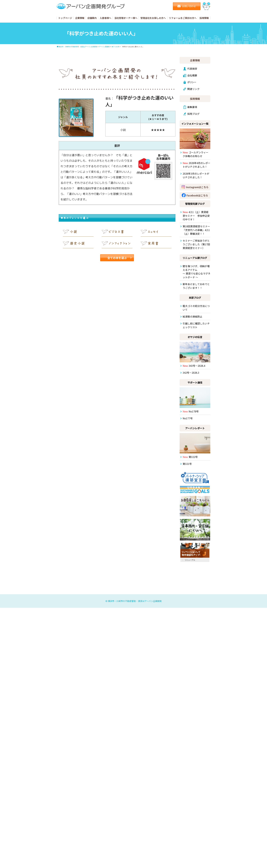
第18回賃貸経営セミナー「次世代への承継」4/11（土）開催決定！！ (196, 230)
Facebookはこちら (197, 195)
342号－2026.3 (191, 373)
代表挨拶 (192, 69)
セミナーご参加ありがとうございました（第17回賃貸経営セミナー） (196, 244)
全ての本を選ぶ (117, 258)
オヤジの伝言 (195, 337)
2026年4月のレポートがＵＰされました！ (196, 165)
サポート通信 (195, 382)
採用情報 (204, 18)
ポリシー (192, 82)
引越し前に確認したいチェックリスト (196, 325)
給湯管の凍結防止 (192, 316)
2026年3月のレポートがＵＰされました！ (196, 175)
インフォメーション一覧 (195, 124)
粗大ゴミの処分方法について (196, 308)
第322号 (190, 457)
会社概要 (192, 75)
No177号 (188, 418)
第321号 (187, 464)
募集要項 (192, 107)
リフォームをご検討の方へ (183, 18)
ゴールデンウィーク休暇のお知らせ (195, 154)
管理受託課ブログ (195, 204)
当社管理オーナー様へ (126, 18)
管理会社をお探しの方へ (153, 18)
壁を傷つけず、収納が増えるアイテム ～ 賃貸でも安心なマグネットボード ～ (196, 272)
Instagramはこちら (197, 187)
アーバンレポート (195, 428)
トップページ (65, 18)
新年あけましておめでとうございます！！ (196, 286)
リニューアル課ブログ (195, 258)
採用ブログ (193, 114)
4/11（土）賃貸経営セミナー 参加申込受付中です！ (196, 216)
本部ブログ (195, 298)
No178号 (191, 411)
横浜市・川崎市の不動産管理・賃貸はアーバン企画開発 (135, 601)
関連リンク (193, 89)
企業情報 (80, 18)
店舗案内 (92, 18)
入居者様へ (105, 18)
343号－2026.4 (194, 366)
